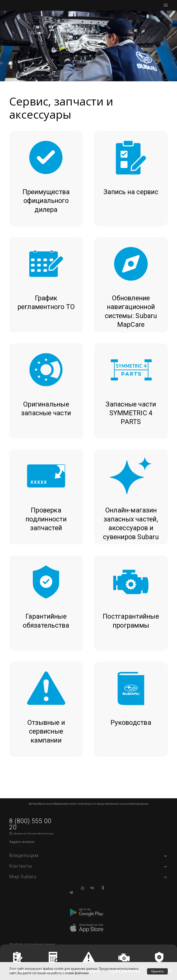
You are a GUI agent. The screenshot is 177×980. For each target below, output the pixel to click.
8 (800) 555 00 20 (30, 824)
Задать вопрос (22, 842)
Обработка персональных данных (32, 944)
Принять (157, 971)
